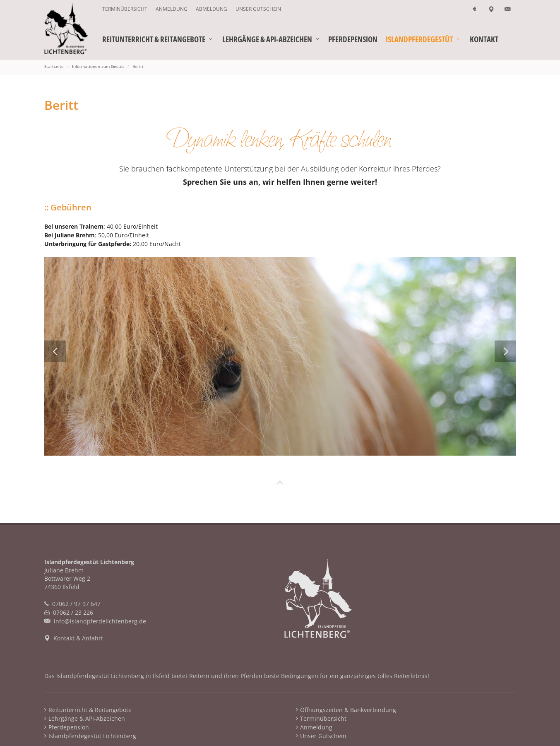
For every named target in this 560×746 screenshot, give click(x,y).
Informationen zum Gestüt (98, 66)
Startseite (54, 66)
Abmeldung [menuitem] (212, 9)
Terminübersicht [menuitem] (125, 9)
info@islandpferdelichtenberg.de (100, 621)
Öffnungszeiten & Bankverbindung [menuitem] (348, 710)
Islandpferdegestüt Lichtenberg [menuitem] (92, 736)
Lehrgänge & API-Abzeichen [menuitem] (87, 718)
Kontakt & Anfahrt (78, 638)
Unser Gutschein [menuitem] (258, 9)
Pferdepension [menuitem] (69, 727)
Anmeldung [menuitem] (172, 9)
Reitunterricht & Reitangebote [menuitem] (90, 710)
